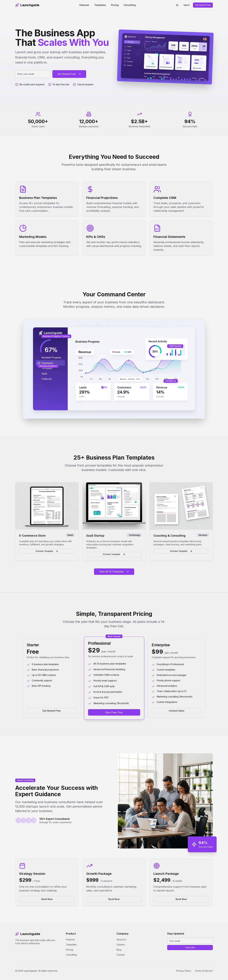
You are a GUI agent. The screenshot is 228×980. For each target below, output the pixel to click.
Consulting (130, 5)
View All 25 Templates (114, 572)
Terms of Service (204, 971)
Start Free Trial (114, 712)
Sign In (187, 5)
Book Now (47, 899)
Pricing (115, 5)
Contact (121, 955)
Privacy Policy (184, 971)
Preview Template (47, 551)
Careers (121, 945)
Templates (100, 5)
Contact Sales (177, 711)
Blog (119, 950)
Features (84, 5)
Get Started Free (203, 5)
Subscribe (190, 947)
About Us (121, 940)
